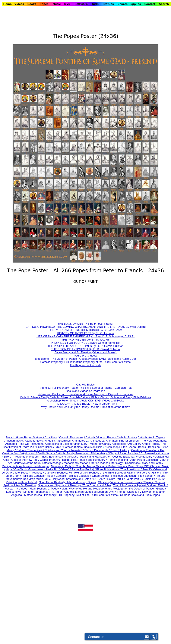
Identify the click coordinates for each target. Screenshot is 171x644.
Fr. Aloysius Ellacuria (121, 457)
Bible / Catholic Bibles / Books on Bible (78, 447)
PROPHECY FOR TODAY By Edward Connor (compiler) (85, 343)
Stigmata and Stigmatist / (54, 485)
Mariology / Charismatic (125, 463)
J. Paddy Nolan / (59, 489)
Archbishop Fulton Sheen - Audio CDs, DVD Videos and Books (86, 401)
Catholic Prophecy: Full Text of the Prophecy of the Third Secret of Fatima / (91, 473)
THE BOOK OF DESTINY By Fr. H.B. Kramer (85, 324)
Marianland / (72, 463)
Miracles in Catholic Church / (69, 466)
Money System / (97, 466)
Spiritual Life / (12, 485)
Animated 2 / (98, 441)
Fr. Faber (56, 492)
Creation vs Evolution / (145, 450)
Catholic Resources (71, 437)
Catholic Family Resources (72, 453)
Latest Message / (53, 463)
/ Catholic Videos (95, 437)
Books (142, 447)
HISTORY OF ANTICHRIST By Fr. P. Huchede (85, 333)
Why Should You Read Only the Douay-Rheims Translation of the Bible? (85, 407)
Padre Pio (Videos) (85, 356)
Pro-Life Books (19, 473)
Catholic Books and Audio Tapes (140, 495)
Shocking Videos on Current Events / (121, 482)
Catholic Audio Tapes (151, 437)
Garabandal (162, 457)
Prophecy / (38, 473)
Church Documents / (97, 450)
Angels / (50, 441)
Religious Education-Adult (37, 476)
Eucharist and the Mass (64, 457)
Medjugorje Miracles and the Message (25, 466)
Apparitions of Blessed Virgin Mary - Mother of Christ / (78, 444)
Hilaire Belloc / (45, 447)
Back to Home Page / (19, 437)
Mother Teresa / (118, 466)
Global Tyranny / (50, 460)
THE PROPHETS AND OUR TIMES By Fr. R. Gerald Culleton (85, 346)
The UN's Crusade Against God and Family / (140, 485)
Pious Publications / (109, 469)
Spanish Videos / (155, 482)
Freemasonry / (145, 457)
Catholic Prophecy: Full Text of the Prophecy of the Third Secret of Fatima (86, 362)
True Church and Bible (97, 485)
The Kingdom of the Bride (85, 365)
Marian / (85, 463)
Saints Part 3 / (153, 479)
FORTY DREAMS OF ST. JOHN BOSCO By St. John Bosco (85, 330)
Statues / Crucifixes (45, 437)
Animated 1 (80, 441)
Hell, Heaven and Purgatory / (89, 460)
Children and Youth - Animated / (64, 450)
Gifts (6, 460)
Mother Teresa (33, 495)
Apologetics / (120, 444)
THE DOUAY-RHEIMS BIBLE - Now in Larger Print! (85, 404)
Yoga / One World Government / (26, 469)
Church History (119, 450)
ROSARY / (100, 479)
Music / (132, 466)
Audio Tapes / (152, 444)
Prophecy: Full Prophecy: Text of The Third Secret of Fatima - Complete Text (85, 388)
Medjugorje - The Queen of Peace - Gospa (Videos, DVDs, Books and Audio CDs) (85, 359)
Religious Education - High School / (133, 476)
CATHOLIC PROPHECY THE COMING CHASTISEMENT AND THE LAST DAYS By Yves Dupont (85, 327)
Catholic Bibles (86, 385)
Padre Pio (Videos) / (59, 469)
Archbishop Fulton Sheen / (121, 447)
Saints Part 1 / (116, 479)
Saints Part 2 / (134, 479)
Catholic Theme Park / (31, 450)
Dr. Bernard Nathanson (155, 453)
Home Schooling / (119, 460)
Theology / (76, 485)
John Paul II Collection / (145, 460)
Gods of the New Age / (26, 460)
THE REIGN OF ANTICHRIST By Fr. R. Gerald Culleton (85, 349)
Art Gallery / (136, 444)
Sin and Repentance (36, 492)
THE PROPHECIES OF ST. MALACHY (85, 340)
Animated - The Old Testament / (25, 444)
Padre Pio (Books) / (84, 469)
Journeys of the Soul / (28, 463)
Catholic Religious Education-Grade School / (83, 476)
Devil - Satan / (46, 453)
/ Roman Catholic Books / (121, 437)
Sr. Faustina (28, 485)
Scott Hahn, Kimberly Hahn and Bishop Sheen (67, 482)
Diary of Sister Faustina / (125, 453)
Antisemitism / (65, 441)
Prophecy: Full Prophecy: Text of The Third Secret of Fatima (81, 495)
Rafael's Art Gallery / (150, 473)
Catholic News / (35, 441)
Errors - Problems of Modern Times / (26, 457)
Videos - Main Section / (33, 489)
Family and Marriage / (94, 457)
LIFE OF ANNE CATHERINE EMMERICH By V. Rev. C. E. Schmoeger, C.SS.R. (85, 336)
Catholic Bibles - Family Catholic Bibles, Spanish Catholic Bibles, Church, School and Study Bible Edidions (85, 397)
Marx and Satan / (153, 463)
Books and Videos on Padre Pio (85, 391)
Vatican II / (12, 489)
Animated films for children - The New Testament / (137, 441)
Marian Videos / (101, 463)
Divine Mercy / (100, 453)
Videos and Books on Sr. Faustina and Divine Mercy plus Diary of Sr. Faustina (85, 394)
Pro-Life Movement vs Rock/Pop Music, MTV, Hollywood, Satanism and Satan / (85, 477)
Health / (66, 460)
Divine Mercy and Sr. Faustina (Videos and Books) (85, 352)
